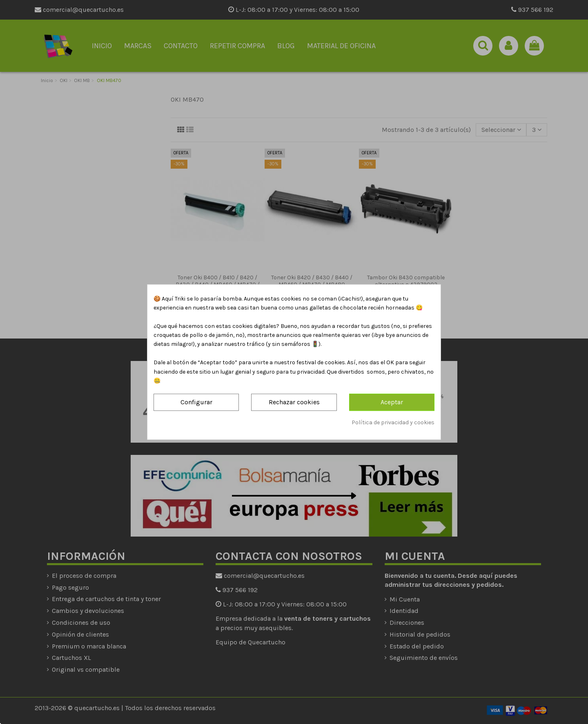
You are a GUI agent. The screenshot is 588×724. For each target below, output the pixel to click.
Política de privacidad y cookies (393, 422)
